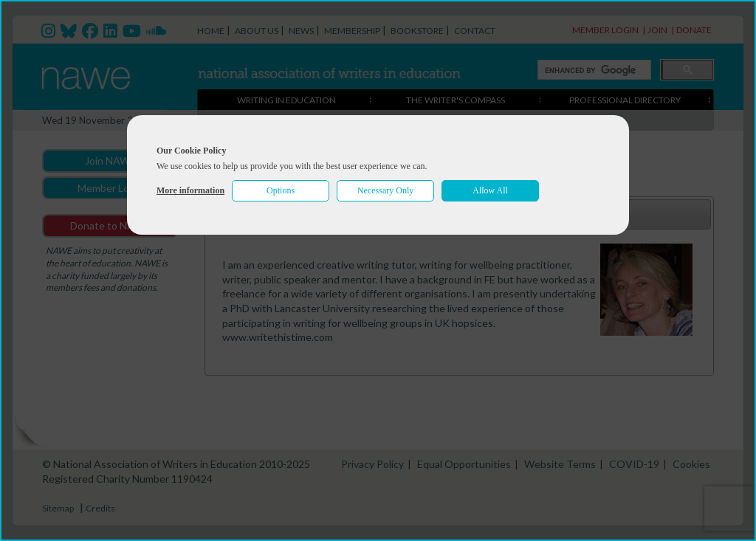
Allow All (490, 190)
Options (281, 190)
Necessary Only (385, 190)
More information (190, 190)
